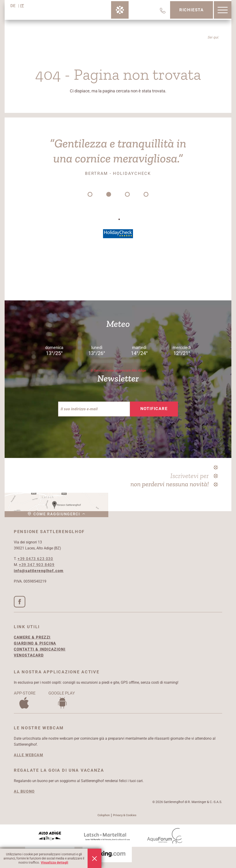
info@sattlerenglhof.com (39, 571)
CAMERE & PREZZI (32, 637)
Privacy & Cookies (125, 815)
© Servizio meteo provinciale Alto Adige (118, 370)
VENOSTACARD (29, 655)
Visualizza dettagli (55, 862)
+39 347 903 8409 (37, 565)
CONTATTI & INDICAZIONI (40, 649)
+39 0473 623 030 (35, 559)
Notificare (154, 409)
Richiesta (192, 10)
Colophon (104, 815)
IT (22, 6)
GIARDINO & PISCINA (35, 643)
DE (13, 6)
